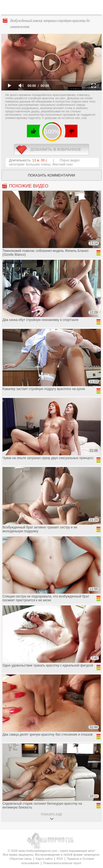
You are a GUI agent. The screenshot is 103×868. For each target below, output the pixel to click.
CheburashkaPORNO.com (53, 9)
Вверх (92, 812)
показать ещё (51, 814)
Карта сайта (44, 859)
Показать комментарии (52, 175)
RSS (60, 859)
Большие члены (38, 164)
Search (94, 7)
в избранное (51, 150)
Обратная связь (20, 859)
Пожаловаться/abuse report (62, 863)
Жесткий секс (62, 164)
